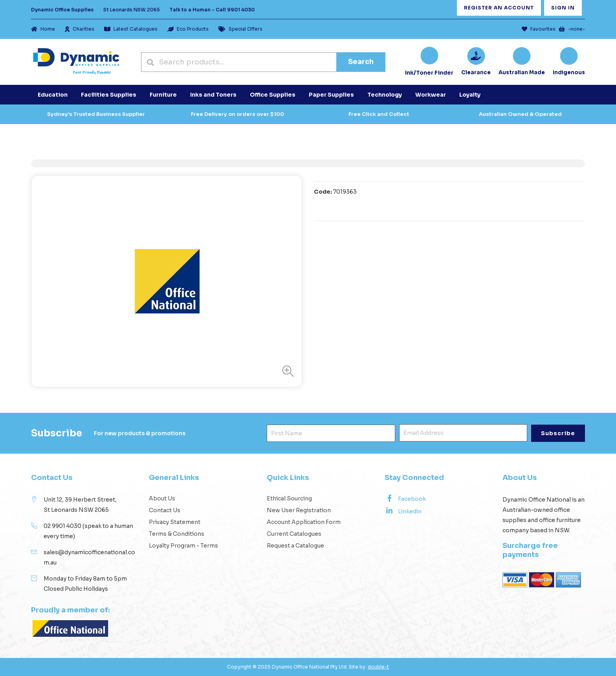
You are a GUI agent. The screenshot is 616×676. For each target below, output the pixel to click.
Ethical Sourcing (289, 498)
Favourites (539, 29)
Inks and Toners (213, 95)
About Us (162, 498)
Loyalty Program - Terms (183, 546)
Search (361, 62)
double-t (378, 667)
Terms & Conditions (177, 534)
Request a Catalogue (295, 546)
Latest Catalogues (131, 29)
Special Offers (240, 29)
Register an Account (499, 8)
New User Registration (299, 510)
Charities (80, 29)
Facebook (405, 498)
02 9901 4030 (62, 526)
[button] (286, 371)
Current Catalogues (294, 534)
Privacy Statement (175, 522)
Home (43, 29)
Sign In (563, 8)
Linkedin (403, 511)
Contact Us (165, 510)
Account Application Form (304, 522)
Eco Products (188, 29)
